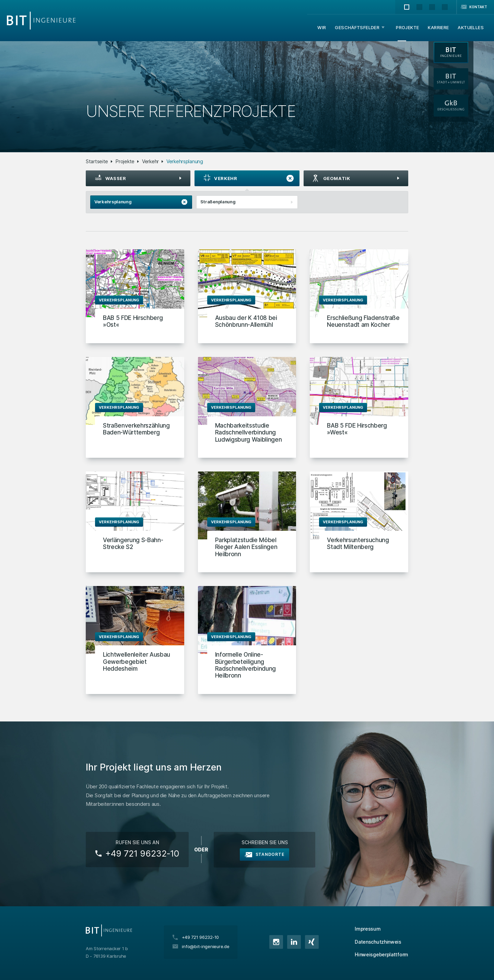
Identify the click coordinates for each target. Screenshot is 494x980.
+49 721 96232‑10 (142, 853)
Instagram (276, 942)
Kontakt (478, 7)
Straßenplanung (249, 202)
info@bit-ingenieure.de (205, 946)
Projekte (125, 161)
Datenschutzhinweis (378, 942)
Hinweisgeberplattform (381, 954)
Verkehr (150, 161)
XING (312, 942)
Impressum (368, 929)
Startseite (97, 161)
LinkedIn (294, 942)
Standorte (270, 854)
